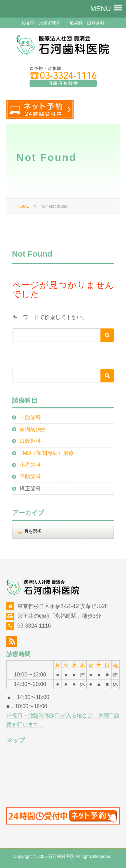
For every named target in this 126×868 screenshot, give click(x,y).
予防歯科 (30, 477)
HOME (23, 206)
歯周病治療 (33, 429)
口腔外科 (30, 441)
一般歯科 (30, 417)
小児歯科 (30, 465)
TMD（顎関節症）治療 (47, 453)
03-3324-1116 (34, 626)
